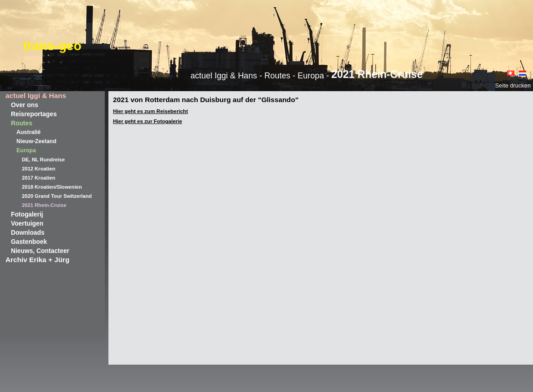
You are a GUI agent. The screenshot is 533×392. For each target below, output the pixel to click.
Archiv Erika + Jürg (37, 260)
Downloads (28, 232)
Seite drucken (513, 85)
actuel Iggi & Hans (36, 95)
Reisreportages (34, 114)
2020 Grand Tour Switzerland (57, 196)
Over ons (25, 105)
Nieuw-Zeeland (36, 141)
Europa (26, 150)
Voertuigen (27, 223)
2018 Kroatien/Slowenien (52, 187)
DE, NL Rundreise (43, 160)
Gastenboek (29, 242)
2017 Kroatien (38, 178)
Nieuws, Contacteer (40, 251)
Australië (28, 132)
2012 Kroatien (38, 169)
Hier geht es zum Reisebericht (150, 111)
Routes (22, 123)
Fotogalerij (27, 214)
